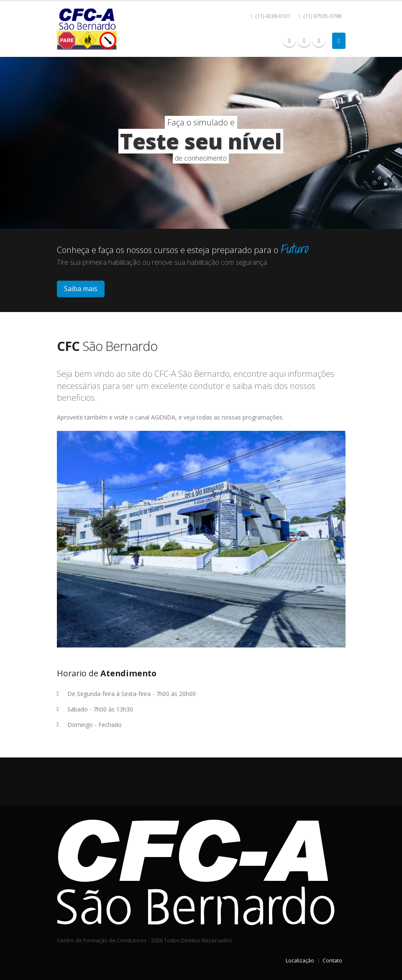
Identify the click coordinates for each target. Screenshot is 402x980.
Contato (332, 961)
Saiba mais (81, 289)
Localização (300, 961)
